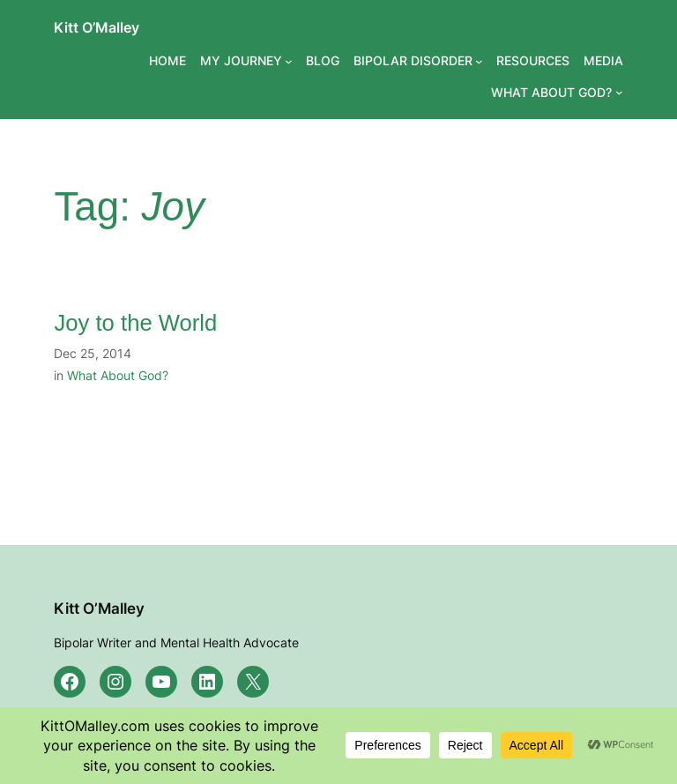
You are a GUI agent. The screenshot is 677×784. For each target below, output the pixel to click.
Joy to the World (135, 323)
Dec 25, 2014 (93, 353)
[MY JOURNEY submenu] (289, 61)
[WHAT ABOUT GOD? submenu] (619, 92)
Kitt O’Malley (97, 27)
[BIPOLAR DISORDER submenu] (479, 61)
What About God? (118, 375)
